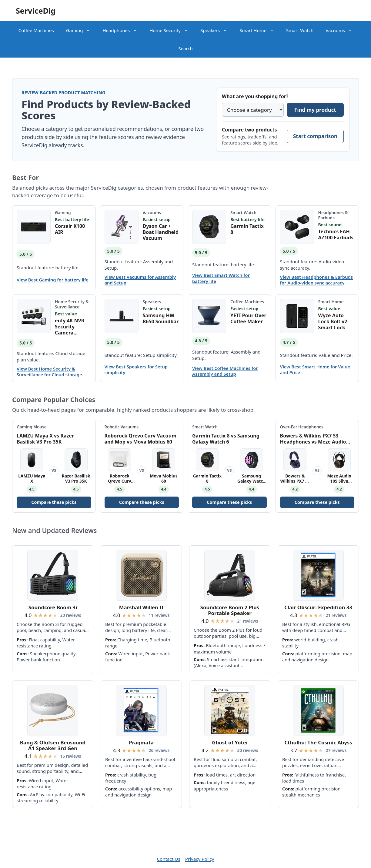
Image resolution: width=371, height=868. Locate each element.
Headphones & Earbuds (333, 215)
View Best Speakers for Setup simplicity (136, 370)
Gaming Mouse (32, 427)
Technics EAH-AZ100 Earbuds (336, 234)
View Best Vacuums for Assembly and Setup (140, 280)
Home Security (172, 30)
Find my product (315, 110)
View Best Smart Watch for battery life (221, 278)
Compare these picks (54, 502)
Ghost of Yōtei (230, 742)
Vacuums (342, 30)
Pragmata (141, 742)
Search (185, 48)
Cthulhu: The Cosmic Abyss (318, 742)
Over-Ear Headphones (302, 427)
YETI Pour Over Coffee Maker (248, 318)
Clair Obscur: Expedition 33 (318, 607)
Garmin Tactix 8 (247, 229)
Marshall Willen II (141, 607)
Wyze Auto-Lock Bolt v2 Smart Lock (333, 321)
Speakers (217, 30)
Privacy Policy (200, 859)
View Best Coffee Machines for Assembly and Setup (225, 371)
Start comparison (315, 136)
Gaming (81, 30)
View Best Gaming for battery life (53, 280)
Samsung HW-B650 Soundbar (161, 318)
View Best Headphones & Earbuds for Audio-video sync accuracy (317, 280)
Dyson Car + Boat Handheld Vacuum (161, 232)
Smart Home (260, 30)
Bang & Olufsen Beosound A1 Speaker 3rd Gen (53, 745)
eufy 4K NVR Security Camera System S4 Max (73, 327)
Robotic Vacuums (122, 427)
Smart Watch (300, 30)
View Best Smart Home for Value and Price (315, 370)
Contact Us (168, 859)
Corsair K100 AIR (70, 229)
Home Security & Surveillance (72, 304)
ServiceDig (36, 11)
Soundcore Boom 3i (53, 607)
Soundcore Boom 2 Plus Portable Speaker (230, 610)
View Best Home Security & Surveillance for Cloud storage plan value (49, 372)
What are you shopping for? (255, 96)
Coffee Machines (36, 30)
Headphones (123, 30)
